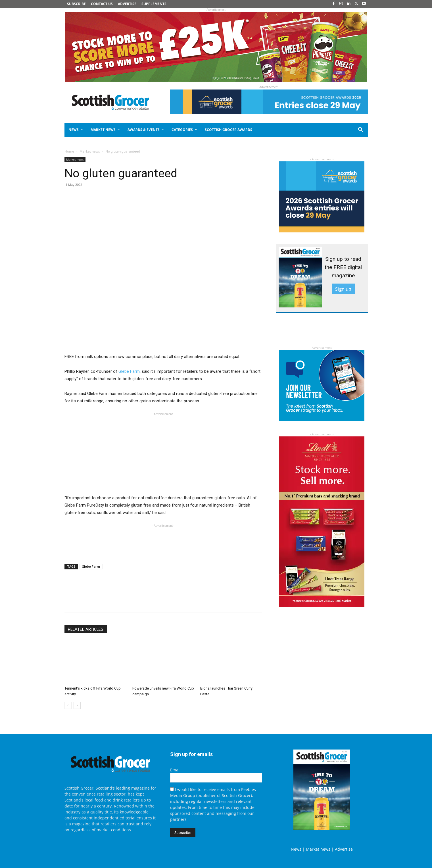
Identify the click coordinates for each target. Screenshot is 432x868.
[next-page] (77, 705)
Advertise (344, 849)
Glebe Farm (129, 371)
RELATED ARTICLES (86, 629)
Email (175, 770)
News (296, 849)
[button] (340, 130)
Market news (90, 151)
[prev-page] (68, 705)
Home (69, 151)
